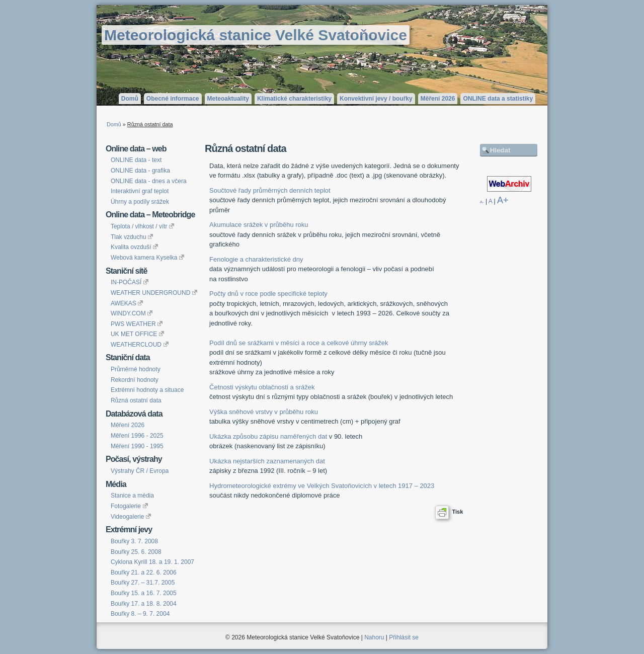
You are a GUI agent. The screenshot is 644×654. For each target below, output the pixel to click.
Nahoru (374, 637)
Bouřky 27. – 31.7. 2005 (143, 583)
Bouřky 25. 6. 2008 (136, 552)
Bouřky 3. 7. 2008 (134, 541)
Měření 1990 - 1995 (137, 446)
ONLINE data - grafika (140, 171)
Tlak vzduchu (132, 237)
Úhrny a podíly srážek (140, 202)
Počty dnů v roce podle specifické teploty (268, 294)
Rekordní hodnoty (135, 380)
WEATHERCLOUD (140, 345)
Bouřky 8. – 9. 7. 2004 (140, 614)
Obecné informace (173, 99)
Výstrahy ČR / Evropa (140, 471)
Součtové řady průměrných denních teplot (270, 190)
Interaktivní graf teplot (140, 191)
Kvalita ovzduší (134, 247)
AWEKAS (127, 303)
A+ (503, 200)
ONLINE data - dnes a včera (149, 181)
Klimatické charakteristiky (294, 99)
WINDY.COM (132, 313)
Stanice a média (132, 496)
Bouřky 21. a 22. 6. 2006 (144, 573)
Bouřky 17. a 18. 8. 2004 (144, 604)
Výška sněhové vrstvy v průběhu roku (264, 412)
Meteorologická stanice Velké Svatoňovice (256, 35)
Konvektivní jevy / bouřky (376, 99)
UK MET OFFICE (137, 334)
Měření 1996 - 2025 (137, 436)
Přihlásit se (404, 637)
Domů (130, 99)
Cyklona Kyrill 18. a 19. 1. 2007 (152, 562)
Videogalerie (131, 517)
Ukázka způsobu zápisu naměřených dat (268, 436)
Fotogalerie (129, 506)
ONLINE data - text (136, 160)
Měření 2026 (438, 99)
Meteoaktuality (228, 99)
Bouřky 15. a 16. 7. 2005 (144, 593)
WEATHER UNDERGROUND (154, 293)
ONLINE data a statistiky (498, 99)
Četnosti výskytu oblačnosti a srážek (262, 387)
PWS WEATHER (137, 324)
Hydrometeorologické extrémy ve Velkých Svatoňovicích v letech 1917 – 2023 (322, 486)
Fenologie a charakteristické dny (256, 259)
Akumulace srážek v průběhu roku (259, 225)
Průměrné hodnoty (136, 369)
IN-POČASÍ (130, 282)
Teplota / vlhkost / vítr (142, 226)
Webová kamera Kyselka (147, 258)
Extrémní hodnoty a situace (147, 390)
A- (482, 202)
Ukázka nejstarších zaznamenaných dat (267, 461)
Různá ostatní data (136, 400)
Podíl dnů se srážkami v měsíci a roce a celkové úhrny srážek (299, 343)
